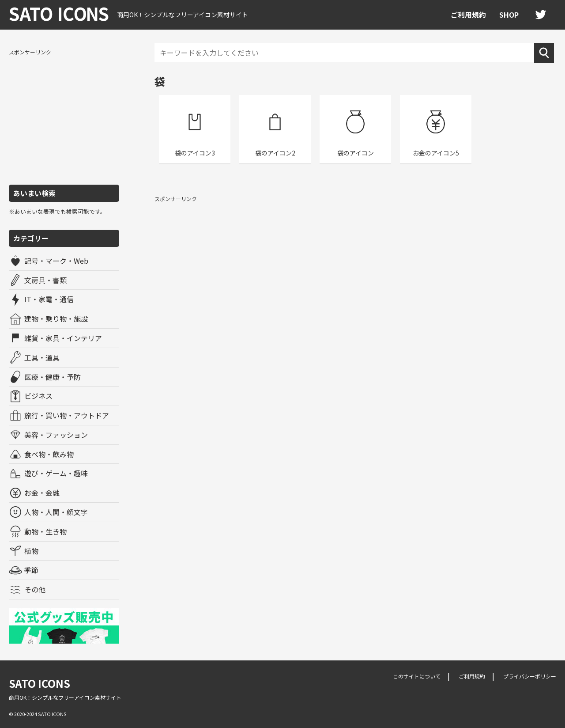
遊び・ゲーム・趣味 (56, 473)
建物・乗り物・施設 (56, 318)
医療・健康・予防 (53, 377)
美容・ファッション (56, 435)
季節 (31, 570)
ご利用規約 (468, 15)
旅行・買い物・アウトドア (67, 415)
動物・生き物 (45, 531)
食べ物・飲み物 (49, 454)
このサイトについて (417, 676)
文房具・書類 (45, 280)
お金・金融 (42, 493)
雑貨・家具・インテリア (63, 338)
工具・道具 (42, 357)
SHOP (509, 15)
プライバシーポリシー (530, 676)
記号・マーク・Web (56, 261)
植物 (31, 551)
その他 (35, 589)
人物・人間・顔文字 (56, 512)
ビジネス (38, 396)
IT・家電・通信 (49, 299)
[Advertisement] (64, 116)
